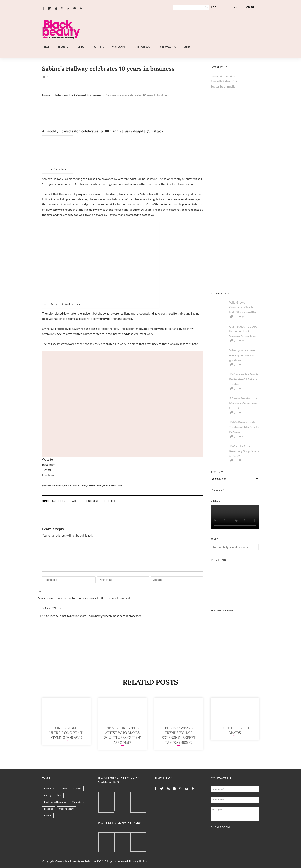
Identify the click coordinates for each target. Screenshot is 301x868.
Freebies (48, 809)
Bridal (80, 47)
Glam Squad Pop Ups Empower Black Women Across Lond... (244, 331)
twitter (75, 501)
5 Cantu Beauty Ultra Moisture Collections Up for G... (243, 403)
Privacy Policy (138, 861)
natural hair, (95, 486)
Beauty (63, 47)
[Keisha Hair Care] (235, 283)
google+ (110, 501)
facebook (59, 501)
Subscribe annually (223, 86)
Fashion (98, 47)
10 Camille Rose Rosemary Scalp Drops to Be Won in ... (244, 451)
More (187, 47)
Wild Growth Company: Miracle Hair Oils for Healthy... (244, 307)
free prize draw (67, 809)
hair (59, 795)
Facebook (48, 475)
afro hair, (58, 486)
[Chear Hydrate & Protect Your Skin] (235, 234)
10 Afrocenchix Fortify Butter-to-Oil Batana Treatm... (244, 379)
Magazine (119, 47)
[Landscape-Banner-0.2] (161, 42)
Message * (235, 814)
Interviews (142, 47)
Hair (47, 47)
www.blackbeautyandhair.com (77, 861)
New (64, 789)
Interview (62, 95)
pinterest (92, 501)
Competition (78, 802)
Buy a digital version (224, 81)
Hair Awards (167, 47)
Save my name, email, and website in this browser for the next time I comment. (84, 598)
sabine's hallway (113, 486)
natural (48, 815)
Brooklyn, (70, 486)
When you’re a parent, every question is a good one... (244, 355)
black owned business (55, 802)
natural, (82, 486)
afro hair (77, 789)
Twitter (47, 470)
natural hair (50, 789)
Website (47, 459)
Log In (215, 7)
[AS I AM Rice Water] (235, 185)
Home (46, 95)
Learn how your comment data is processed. (115, 616)
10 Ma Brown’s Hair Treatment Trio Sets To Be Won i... (244, 427)
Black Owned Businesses (85, 95)
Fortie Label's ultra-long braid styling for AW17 (66, 733)
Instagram (49, 465)
